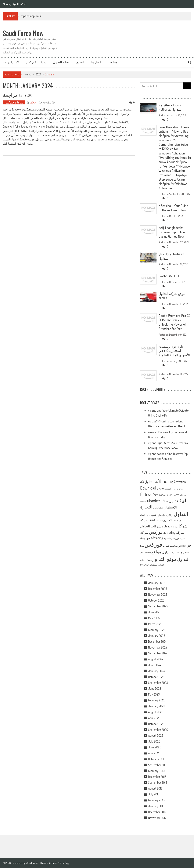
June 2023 (155, 689)
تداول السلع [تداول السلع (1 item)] (145, 515)
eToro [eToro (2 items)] (160, 488)
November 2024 (157, 647)
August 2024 (155, 659)
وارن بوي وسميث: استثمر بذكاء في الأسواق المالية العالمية (174, 351)
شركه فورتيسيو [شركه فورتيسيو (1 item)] (178, 538)
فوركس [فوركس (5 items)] (153, 544)
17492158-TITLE (169, 276)
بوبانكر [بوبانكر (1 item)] (170, 515)
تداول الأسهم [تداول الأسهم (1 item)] (156, 515)
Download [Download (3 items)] (148, 488)
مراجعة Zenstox (17, 95)
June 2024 (154, 665)
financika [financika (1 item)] (174, 489)
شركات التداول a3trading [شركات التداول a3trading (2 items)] (157, 526)
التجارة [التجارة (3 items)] (146, 507)
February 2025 (157, 630)
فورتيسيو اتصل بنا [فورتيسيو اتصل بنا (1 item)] (170, 546)
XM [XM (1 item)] (167, 501)
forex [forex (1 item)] (180, 489)
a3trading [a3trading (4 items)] (164, 481)
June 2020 (155, 747)
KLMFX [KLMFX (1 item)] (170, 495)
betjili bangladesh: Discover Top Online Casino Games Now (172, 232)
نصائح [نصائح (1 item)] (148, 560)
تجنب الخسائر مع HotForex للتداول (171, 107)
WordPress (32, 863)
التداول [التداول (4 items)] (181, 514)
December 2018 (157, 777)
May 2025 (154, 618)
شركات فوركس (36, 62)
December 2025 (158, 589)
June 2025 (155, 612)
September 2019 (158, 765)
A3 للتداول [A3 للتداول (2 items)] (147, 482)
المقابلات (113, 62)
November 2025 (158, 595)
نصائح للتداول (61, 62)
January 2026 (157, 583)
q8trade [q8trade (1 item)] (143, 501)
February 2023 (157, 700)
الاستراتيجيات (11, 62)
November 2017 (157, 818)
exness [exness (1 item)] (167, 489)
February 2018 (156, 800)
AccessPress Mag (59, 863)
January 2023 (157, 706)
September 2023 (158, 683)
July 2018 (154, 794)
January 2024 (156, 671)
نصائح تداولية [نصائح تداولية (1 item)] (152, 565)
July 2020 (154, 741)
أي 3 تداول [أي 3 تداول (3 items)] (177, 501)
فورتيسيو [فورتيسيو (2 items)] (185, 545)
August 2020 (156, 736)
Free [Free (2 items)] (156, 495)
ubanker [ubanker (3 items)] (154, 501)
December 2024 (157, 642)
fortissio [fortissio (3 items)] (146, 494)
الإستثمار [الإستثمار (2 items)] (171, 507)
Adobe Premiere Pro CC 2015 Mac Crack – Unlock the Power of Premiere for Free (175, 322)
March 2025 (155, 624)
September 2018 (158, 783)
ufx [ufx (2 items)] (163, 501)
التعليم (80, 62)
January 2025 (157, 636)
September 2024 (158, 653)
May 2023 (154, 694)
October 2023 (156, 677)
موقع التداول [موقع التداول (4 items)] (164, 559)
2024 (38, 74)
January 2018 (156, 806)
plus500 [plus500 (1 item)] (176, 495)
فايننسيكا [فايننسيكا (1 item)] (167, 538)
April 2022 (154, 718)
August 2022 (156, 712)
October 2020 (156, 724)
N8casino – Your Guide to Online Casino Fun (173, 208)
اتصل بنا (96, 62)
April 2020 (154, 753)
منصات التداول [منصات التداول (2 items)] (172, 552)
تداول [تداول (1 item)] (165, 515)
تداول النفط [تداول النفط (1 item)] (163, 521)
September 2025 (158, 606)
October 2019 (156, 759)
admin (33, 102)
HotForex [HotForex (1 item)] (163, 495)
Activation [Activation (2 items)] (180, 482)
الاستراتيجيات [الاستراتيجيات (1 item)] (158, 508)
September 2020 (158, 730)
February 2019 (156, 771)
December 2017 (157, 812)
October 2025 (156, 600)
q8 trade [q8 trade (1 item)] (183, 495)
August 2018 (155, 788)
